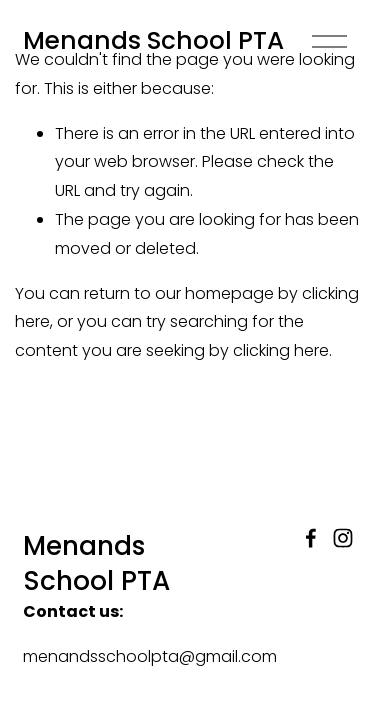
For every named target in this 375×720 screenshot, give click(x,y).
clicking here (281, 350)
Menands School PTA (153, 40)
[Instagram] (343, 538)
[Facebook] (311, 538)
